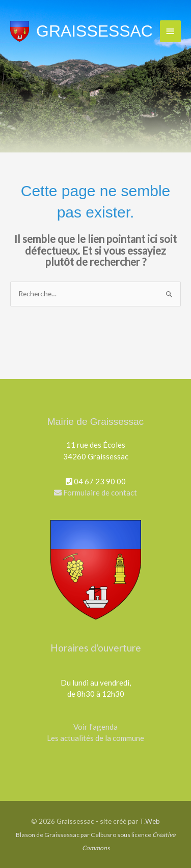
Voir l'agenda (95, 727)
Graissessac (94, 31)
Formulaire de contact (95, 492)
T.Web (150, 821)
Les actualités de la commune (95, 738)
